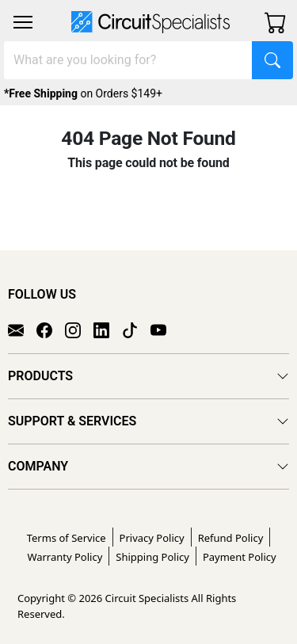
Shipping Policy (152, 557)
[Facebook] (51, 329)
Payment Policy (240, 557)
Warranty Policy (65, 557)
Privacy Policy (152, 538)
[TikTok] (136, 329)
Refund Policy (231, 538)
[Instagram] (79, 329)
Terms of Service (67, 538)
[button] (23, 22)
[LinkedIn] (108, 329)
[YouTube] (165, 329)
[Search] (128, 60)
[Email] (22, 329)
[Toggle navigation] (23, 22)
